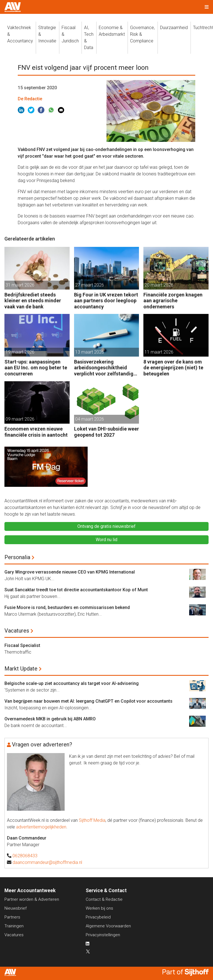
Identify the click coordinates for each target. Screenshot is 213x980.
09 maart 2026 (20, 419)
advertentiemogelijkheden (41, 827)
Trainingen (14, 926)
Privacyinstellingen (103, 935)
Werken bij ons (99, 908)
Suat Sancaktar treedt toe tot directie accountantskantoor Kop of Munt (76, 590)
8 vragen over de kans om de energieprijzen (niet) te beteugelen (173, 368)
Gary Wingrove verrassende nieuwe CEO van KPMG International (70, 572)
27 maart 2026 (90, 285)
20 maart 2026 (159, 285)
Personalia (17, 557)
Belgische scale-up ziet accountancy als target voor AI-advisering (72, 683)
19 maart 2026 (20, 352)
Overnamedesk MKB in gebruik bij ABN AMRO (50, 719)
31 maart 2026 (20, 285)
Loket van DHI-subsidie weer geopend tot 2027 (106, 432)
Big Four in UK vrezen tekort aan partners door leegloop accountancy (106, 301)
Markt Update (21, 669)
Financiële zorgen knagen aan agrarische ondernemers (173, 301)
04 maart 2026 (90, 419)
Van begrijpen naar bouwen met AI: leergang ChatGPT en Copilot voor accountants (88, 701)
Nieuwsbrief (16, 908)
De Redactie (30, 99)
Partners (12, 917)
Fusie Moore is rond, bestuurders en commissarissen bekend (67, 607)
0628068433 (25, 856)
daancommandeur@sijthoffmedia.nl (47, 862)
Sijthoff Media (92, 820)
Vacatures (17, 631)
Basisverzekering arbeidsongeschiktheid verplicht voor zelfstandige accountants (105, 368)
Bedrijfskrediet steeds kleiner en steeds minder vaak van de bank (33, 301)
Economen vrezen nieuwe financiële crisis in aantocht (36, 432)
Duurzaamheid (174, 28)
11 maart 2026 (159, 352)
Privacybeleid (98, 917)
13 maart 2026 (90, 352)
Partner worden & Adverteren (32, 899)
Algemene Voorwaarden (108, 926)
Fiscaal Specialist (22, 645)
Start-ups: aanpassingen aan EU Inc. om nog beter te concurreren (36, 368)
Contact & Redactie (104, 899)
